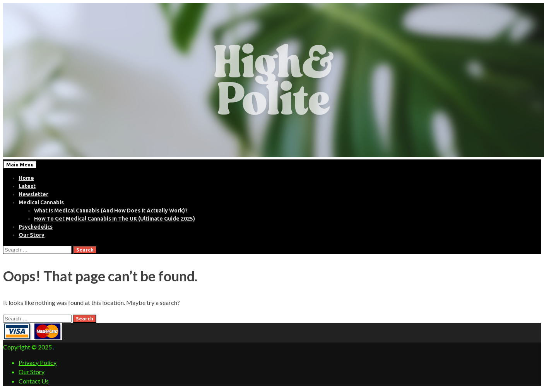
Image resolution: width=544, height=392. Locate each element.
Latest (27, 186)
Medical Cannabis (41, 202)
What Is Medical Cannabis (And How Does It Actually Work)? (111, 211)
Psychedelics (36, 227)
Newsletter (33, 194)
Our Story (32, 235)
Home (26, 178)
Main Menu (20, 165)
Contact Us (34, 381)
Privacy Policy (38, 362)
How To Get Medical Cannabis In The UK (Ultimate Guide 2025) (115, 219)
